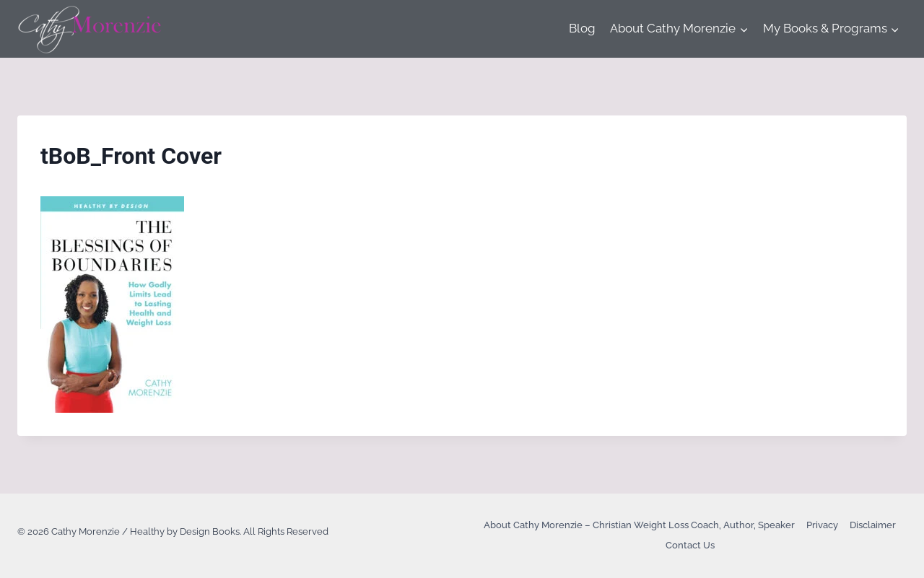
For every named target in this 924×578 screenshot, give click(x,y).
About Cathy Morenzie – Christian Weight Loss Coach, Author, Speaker (639, 525)
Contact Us (690, 545)
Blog (582, 28)
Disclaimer (873, 525)
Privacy (822, 525)
